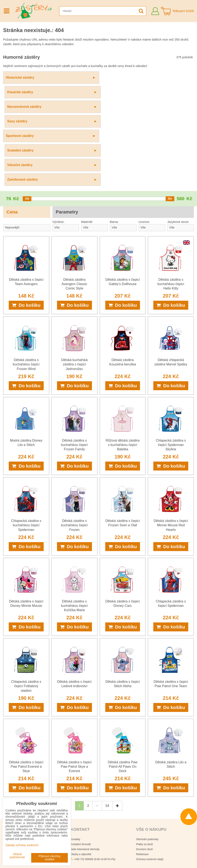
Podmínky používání (126, 862)
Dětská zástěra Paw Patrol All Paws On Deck (123, 679)
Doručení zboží (144, 762)
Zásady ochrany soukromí (98, 862)
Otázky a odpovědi (81, 767)
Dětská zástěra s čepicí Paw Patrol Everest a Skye (26, 679)
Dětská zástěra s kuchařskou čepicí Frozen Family (74, 357)
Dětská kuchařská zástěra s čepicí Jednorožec (74, 277)
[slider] (27, 111)
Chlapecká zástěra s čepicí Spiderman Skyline (171, 357)
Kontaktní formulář (81, 757)
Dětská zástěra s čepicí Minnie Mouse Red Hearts (171, 438)
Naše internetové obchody (85, 762)
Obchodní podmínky (147, 752)
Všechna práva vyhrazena (113, 848)
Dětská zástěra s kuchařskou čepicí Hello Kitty (171, 197)
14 (107, 718)
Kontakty (75, 752)
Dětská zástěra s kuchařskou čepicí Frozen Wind (26, 277)
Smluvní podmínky (145, 855)
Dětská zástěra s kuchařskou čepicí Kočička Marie (74, 518)
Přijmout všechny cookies (50, 858)
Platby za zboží (144, 757)
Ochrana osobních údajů (150, 772)
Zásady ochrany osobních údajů (115, 855)
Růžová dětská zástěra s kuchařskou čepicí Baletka (123, 357)
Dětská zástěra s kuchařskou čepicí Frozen (74, 438)
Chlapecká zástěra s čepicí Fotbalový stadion (26, 599)
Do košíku (26, 218)
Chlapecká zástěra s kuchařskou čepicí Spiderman (26, 438)
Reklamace (142, 767)
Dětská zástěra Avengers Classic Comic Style (74, 197)
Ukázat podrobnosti (17, 856)
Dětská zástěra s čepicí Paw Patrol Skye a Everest (74, 679)
